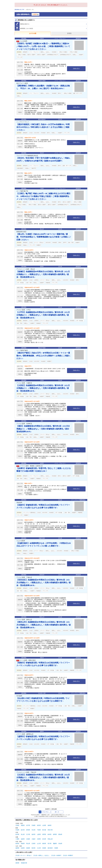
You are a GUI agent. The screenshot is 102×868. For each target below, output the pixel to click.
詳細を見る (76, 69)
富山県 (23, 834)
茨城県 (17, 830)
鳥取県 (17, 843)
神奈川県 (50, 830)
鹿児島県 (50, 848)
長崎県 (28, 848)
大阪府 (33, 839)
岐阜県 (50, 834)
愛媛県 (55, 843)
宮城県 (33, 825)
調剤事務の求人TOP (19, 10)
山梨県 (39, 834)
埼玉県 (33, 830)
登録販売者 (24, 863)
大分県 (39, 848)
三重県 (17, 839)
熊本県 (33, 848)
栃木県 (23, 830)
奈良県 (44, 839)
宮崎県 (44, 848)
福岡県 (17, 848)
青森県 (23, 825)
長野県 (44, 834)
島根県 (23, 843)
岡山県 (28, 843)
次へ (57, 812)
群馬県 (28, 830)
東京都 (44, 830)
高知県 (60, 843)
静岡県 (55, 834)
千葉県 (39, 830)
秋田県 (39, 825)
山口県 (39, 843)
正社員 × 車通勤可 (68, 855)
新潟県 (17, 834)
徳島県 (44, 843)
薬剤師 (17, 863)
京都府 (28, 839)
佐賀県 (23, 848)
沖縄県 (56, 848)
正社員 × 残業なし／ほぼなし (41, 855)
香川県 (50, 843)
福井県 (33, 834)
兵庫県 (39, 839)
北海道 (17, 825)
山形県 (44, 825)
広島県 (33, 843)
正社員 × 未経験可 (56, 855)
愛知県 (60, 834)
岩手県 (28, 825)
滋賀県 (23, 839)
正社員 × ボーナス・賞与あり (24, 855)
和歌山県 (50, 839)
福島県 (50, 825)
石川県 (28, 834)
